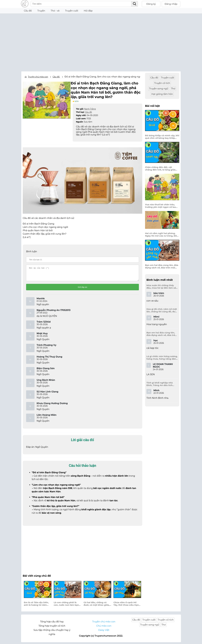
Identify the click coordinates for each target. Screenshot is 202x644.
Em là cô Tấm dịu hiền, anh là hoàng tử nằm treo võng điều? (36, 606)
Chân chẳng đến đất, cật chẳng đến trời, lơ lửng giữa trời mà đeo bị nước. (160, 169)
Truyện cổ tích (162, 83)
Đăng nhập (171, 4)
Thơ (173, 89)
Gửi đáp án (83, 289)
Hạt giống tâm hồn (162, 94)
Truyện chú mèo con (38, 77)
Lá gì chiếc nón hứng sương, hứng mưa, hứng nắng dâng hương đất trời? (162, 358)
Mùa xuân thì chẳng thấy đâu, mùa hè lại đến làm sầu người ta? (162, 287)
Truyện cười (72, 11)
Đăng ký (151, 4)
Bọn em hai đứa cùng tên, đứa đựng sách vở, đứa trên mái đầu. (162, 266)
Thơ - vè (55, 11)
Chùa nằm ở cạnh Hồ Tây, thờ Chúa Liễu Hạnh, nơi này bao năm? (127, 606)
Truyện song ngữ (159, 89)
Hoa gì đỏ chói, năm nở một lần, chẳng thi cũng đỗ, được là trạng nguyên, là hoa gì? (162, 310)
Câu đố (28, 11)
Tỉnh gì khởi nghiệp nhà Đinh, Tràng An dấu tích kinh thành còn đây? (160, 384)
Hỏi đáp (88, 11)
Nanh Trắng (90, 108)
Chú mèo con (104, 628)
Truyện (41, 11)
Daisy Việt (104, 632)
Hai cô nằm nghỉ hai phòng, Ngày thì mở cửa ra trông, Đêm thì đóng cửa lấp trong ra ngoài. (162, 235)
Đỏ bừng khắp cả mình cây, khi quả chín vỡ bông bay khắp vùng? (162, 137)
